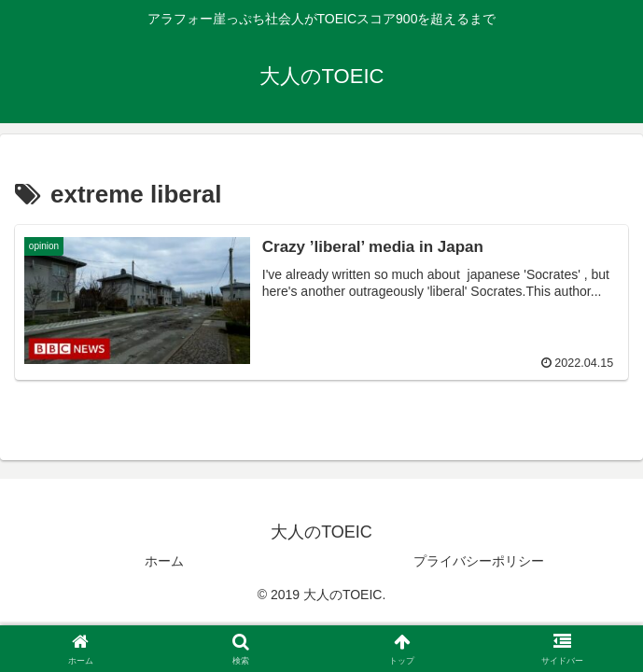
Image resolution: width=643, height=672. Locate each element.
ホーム (164, 561)
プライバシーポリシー (479, 561)
